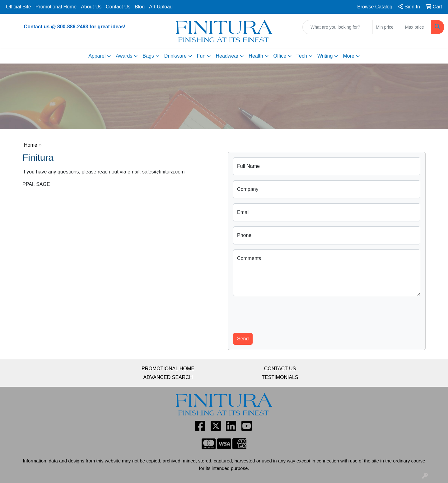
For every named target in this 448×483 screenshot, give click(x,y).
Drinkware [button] (175, 56)
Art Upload (161, 7)
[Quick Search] (338, 27)
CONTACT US (280, 369)
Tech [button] (302, 56)
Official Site (19, 7)
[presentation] (280, 313)
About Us (91, 7)
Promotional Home (56, 7)
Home (31, 145)
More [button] (348, 56)
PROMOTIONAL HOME (168, 369)
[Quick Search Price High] (416, 27)
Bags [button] (148, 56)
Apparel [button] (97, 56)
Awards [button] (124, 56)
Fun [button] (201, 56)
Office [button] (280, 56)
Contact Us (118, 7)
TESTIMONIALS (280, 377)
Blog (140, 7)
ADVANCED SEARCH (168, 377)
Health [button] (256, 56)
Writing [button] (325, 56)
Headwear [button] (227, 56)
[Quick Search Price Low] (387, 27)
